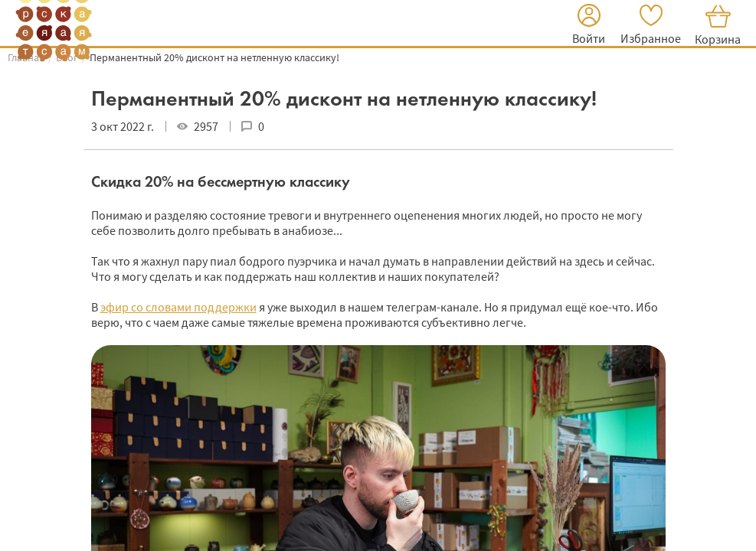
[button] (589, 26)
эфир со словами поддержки (178, 307)
